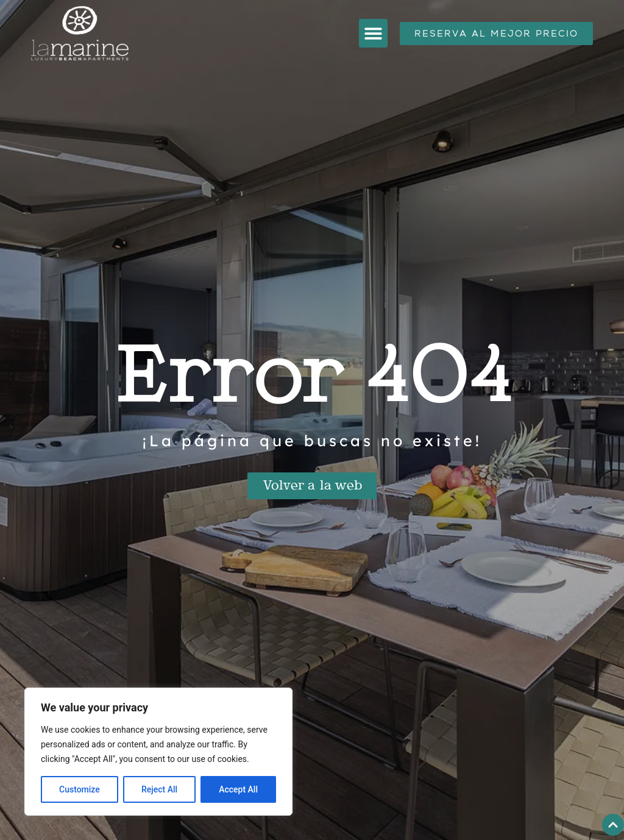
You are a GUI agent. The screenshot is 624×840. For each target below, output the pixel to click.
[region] (158, 752)
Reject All (159, 789)
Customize (80, 789)
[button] (373, 33)
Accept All (238, 789)
